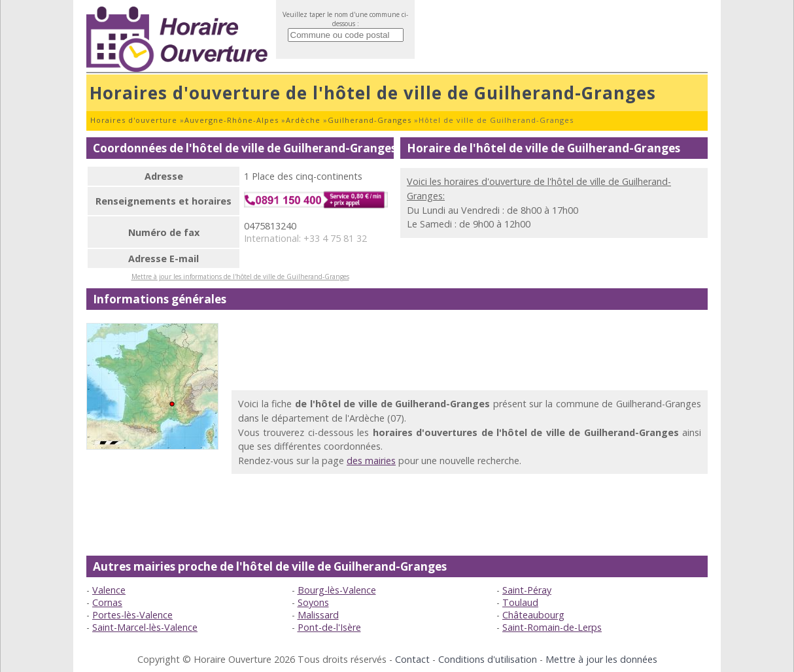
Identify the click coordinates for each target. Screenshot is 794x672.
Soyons (313, 602)
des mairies (371, 461)
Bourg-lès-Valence (337, 590)
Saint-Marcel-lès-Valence (145, 627)
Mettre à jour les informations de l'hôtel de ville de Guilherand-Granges (240, 277)
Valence (109, 590)
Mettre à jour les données (601, 659)
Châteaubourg (533, 615)
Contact (412, 659)
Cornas (107, 602)
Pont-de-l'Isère (329, 627)
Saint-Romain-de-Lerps (552, 627)
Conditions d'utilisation (488, 659)
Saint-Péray (527, 590)
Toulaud (520, 602)
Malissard (318, 615)
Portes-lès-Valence (132, 615)
